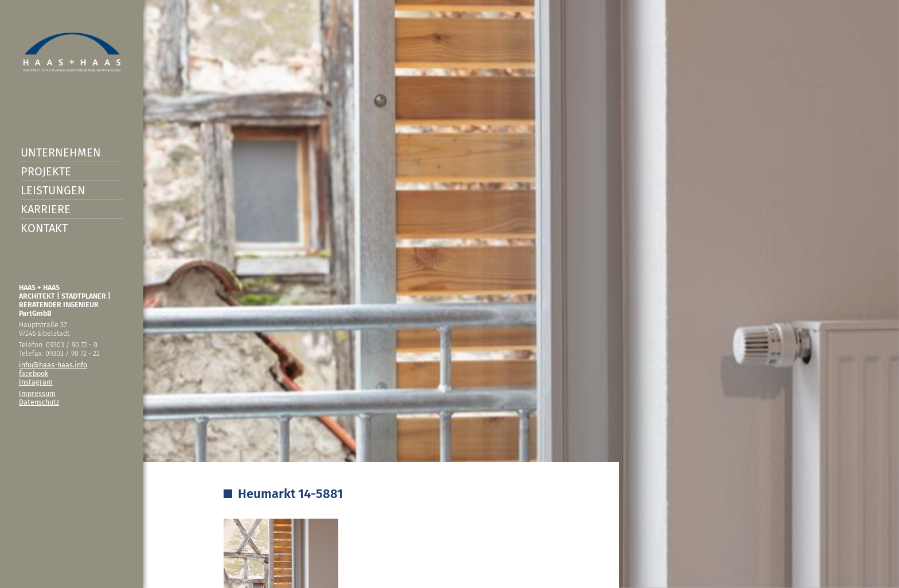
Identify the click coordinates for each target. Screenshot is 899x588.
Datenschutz (39, 402)
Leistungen (53, 190)
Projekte (46, 171)
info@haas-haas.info (53, 365)
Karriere (46, 209)
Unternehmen (61, 152)
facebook (34, 373)
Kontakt (44, 228)
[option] (449, 294)
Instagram (36, 382)
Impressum (37, 393)
